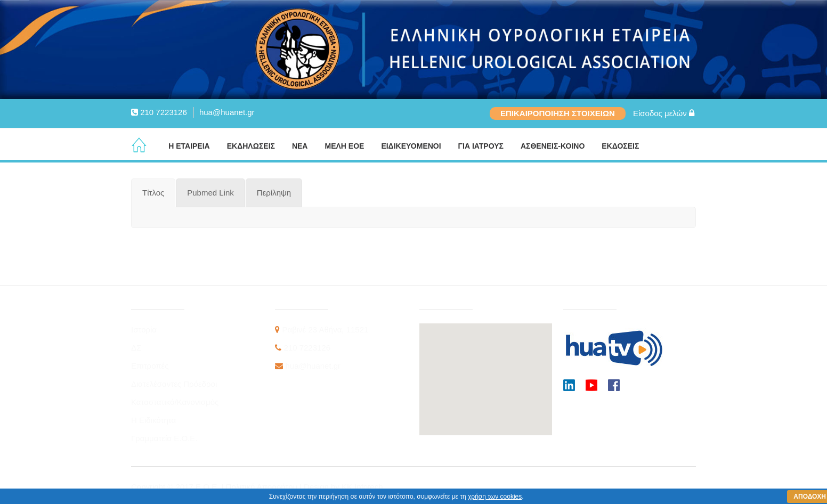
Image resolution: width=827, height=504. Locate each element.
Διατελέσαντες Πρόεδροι (174, 384)
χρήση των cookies (495, 497)
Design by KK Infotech (343, 487)
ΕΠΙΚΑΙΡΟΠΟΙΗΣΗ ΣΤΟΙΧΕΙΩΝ (558, 113)
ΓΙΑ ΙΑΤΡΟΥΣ (481, 146)
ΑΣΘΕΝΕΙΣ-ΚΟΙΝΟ (553, 146)
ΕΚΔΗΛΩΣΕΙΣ (251, 146)
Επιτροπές (150, 366)
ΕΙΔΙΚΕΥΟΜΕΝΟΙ (411, 146)
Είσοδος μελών (664, 113)
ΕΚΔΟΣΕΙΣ (620, 146)
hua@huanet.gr (227, 112)
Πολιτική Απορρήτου (263, 487)
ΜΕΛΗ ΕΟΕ (344, 146)
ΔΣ (136, 348)
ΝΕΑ (300, 146)
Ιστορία (144, 330)
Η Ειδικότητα (153, 420)
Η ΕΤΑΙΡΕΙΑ (189, 146)
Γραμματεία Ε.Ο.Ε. (164, 438)
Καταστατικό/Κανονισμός (175, 402)
